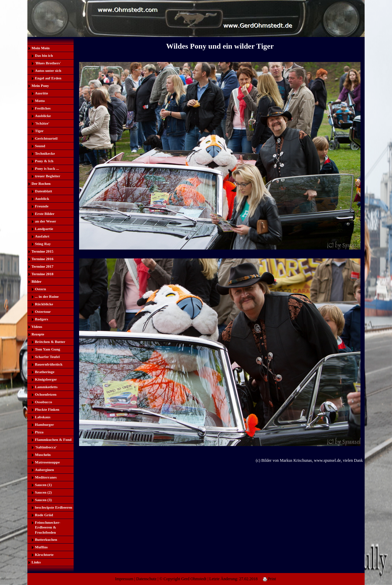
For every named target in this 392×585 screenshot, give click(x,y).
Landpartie (44, 229)
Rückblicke (44, 304)
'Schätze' (42, 123)
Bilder (36, 281)
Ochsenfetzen (46, 394)
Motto (40, 101)
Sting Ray (43, 244)
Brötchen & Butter (50, 342)
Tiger (39, 131)
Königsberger (46, 379)
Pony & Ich (44, 161)
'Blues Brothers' (48, 63)
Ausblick (42, 199)
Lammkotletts (46, 387)
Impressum (124, 579)
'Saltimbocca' (46, 447)
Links (36, 562)
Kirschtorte (44, 555)
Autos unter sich (48, 71)
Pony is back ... (47, 168)
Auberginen (45, 470)
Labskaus (43, 417)
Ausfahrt (42, 236)
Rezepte (38, 334)
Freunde (42, 206)
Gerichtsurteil (46, 138)
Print (269, 579)
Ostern (40, 289)
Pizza (39, 432)
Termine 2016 (42, 259)
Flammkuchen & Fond (53, 440)
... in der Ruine (47, 296)
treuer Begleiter (48, 176)
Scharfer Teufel (47, 357)
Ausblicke (43, 116)
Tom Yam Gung (48, 349)
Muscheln (43, 455)
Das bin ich (44, 55)
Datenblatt (43, 191)
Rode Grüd (44, 515)
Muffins (41, 547)
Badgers (42, 319)
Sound (40, 146)
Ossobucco (43, 402)
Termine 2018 (42, 274)
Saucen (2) (43, 492)
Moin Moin (41, 48)
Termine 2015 (42, 251)
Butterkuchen (46, 539)
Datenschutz (146, 579)
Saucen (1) (43, 485)
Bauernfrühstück (49, 364)
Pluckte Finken (47, 409)
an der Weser (46, 221)
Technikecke (45, 153)
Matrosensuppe (47, 462)
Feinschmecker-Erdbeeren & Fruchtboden (48, 527)
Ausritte (42, 93)
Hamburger (45, 424)
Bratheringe (45, 372)
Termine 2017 (42, 266)
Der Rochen (41, 183)
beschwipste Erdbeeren (54, 507)
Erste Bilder (45, 214)
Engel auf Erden (48, 78)
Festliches (43, 108)
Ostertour (43, 311)
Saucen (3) (43, 500)
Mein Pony (40, 86)
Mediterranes (46, 477)
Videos (37, 327)
